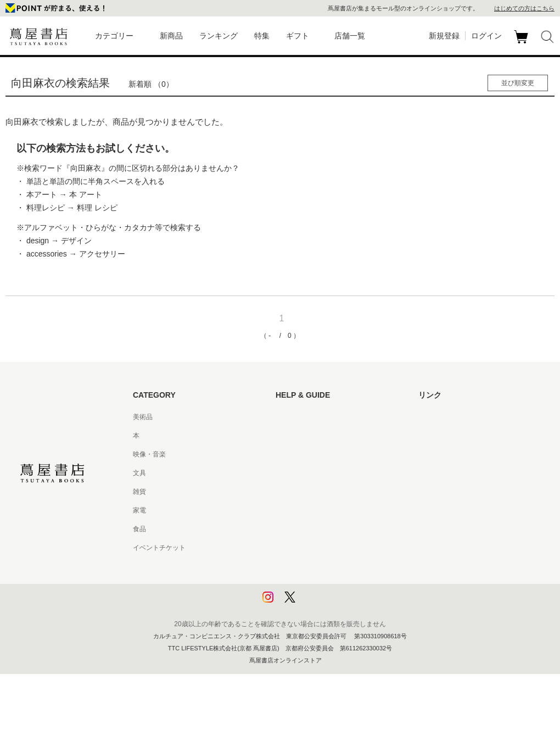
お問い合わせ (295, 454)
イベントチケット (159, 548)
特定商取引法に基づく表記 (315, 529)
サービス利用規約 (302, 473)
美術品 (143, 417)
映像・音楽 (149, 454)
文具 (139, 473)
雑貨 (139, 492)
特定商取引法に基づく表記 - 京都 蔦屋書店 (339, 548)
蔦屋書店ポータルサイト (455, 417)
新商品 (171, 36)
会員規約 (289, 510)
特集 (262, 36)
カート (522, 43)
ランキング (219, 36)
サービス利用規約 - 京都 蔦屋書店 (326, 492)
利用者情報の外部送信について (322, 604)
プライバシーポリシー (309, 566)
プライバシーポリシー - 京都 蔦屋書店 (332, 585)
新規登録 (444, 36)
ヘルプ (285, 436)
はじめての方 (295, 417)
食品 (139, 529)
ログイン (486, 36)
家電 (139, 510)
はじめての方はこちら (524, 8)
